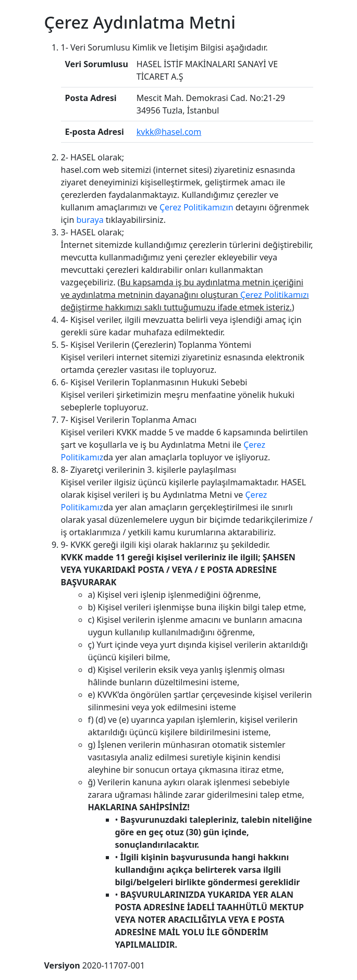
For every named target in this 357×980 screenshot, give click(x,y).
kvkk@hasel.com (169, 132)
